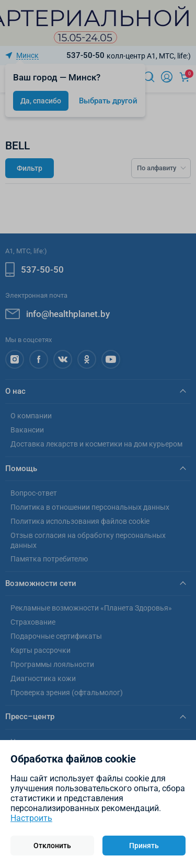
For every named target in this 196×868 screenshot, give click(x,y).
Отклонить (52, 846)
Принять (144, 846)
